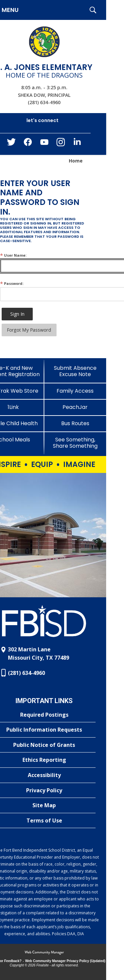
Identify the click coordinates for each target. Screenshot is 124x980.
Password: (12, 283)
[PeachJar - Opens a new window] (75, 407)
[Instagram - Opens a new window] (61, 144)
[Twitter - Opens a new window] (11, 144)
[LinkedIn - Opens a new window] (77, 143)
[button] (93, 10)
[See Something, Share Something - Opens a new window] (75, 443)
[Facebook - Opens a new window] (28, 144)
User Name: (13, 255)
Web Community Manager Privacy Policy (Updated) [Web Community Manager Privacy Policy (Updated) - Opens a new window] (65, 961)
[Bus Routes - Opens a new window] (75, 423)
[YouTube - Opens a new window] (44, 143)
